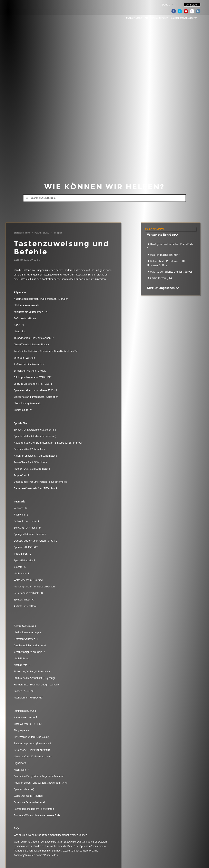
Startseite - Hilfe (22, 233)
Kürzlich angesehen (163, 288)
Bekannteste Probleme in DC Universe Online (166, 263)
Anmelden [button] (192, 5)
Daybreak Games (27, 12)
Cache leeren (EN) (161, 278)
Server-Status (134, 18)
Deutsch (167, 5)
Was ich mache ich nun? (165, 255)
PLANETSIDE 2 (42, 233)
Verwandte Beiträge (163, 235)
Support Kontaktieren (184, 18)
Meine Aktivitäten (157, 18)
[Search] (104, 198)
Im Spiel (58, 233)
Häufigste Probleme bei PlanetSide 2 (170, 246)
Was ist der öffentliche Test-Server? (172, 272)
